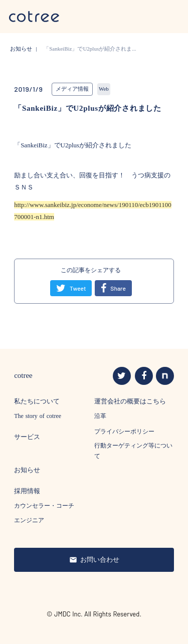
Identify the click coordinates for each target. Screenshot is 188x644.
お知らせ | (25, 49)
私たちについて (37, 401)
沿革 (100, 416)
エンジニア (29, 520)
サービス (27, 437)
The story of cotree (38, 416)
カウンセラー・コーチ (44, 506)
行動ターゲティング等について (133, 451)
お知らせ (27, 470)
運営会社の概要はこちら (130, 401)
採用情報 (27, 491)
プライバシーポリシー (124, 432)
